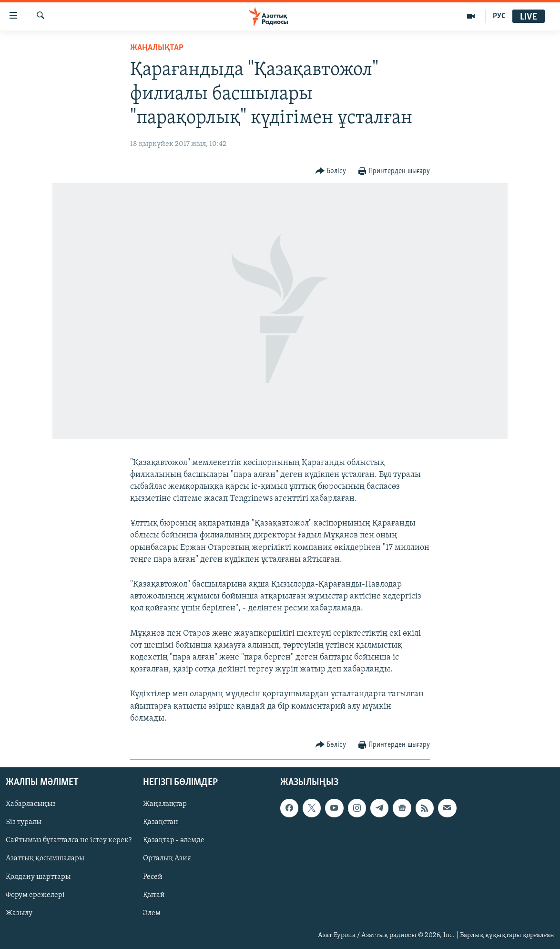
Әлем (152, 913)
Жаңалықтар (165, 804)
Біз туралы (24, 822)
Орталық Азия (167, 859)
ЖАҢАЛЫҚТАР (157, 48)
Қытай (154, 895)
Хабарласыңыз (31, 804)
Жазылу (19, 913)
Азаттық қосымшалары (45, 859)
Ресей (153, 877)
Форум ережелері (35, 895)
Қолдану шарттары (38, 877)
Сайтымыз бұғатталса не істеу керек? (69, 840)
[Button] (331, 171)
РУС (499, 16)
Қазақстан (161, 822)
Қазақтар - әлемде (174, 840)
